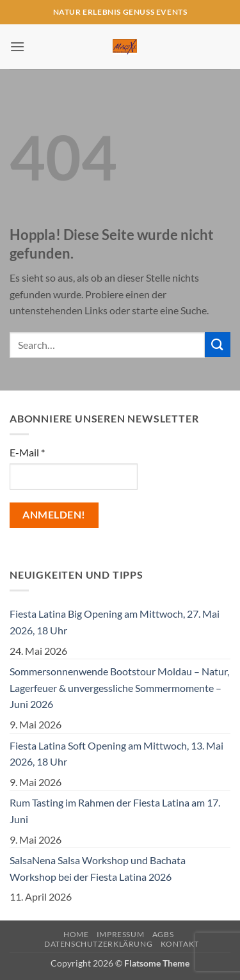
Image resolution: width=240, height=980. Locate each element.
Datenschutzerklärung (98, 944)
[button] (17, 46)
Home (76, 934)
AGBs (163, 934)
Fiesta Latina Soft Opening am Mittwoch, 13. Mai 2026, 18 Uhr (116, 754)
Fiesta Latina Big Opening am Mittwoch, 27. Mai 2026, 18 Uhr (115, 622)
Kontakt (180, 944)
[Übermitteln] (218, 345)
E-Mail (27, 452)
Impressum (121, 934)
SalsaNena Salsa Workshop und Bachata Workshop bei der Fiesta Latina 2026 (98, 868)
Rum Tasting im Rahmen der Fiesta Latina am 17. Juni (115, 811)
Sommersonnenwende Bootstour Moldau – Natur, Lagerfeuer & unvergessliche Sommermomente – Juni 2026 (119, 687)
